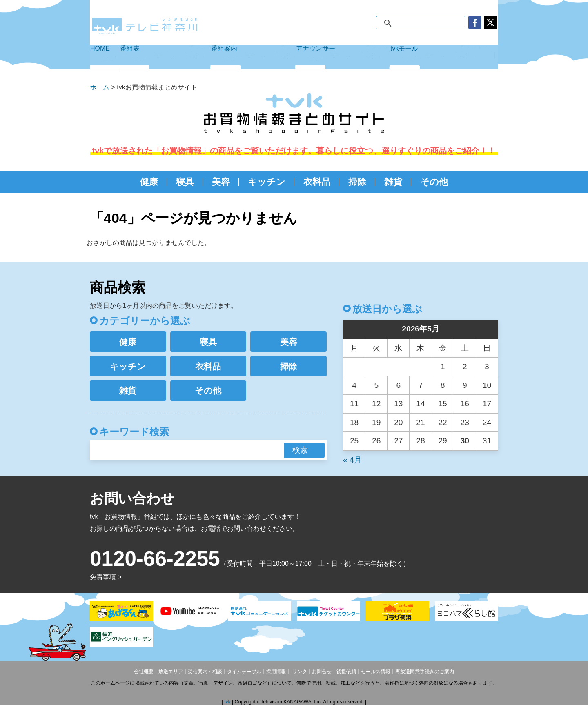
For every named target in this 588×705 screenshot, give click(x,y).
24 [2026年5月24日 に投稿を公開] (487, 422)
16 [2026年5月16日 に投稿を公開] (465, 404)
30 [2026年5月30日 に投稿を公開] (465, 441)
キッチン (267, 182)
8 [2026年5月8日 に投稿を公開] (443, 385)
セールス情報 (376, 672)
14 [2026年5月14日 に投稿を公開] (420, 404)
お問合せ (322, 672)
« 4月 (352, 460)
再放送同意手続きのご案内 (425, 672)
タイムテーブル (244, 672)
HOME (105, 57)
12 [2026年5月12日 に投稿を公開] (376, 404)
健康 (149, 182)
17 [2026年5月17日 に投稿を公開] (487, 404)
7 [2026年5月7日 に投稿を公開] (421, 385)
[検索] (429, 23)
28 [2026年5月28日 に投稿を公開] (420, 441)
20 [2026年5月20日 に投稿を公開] (398, 422)
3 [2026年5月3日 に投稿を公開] (487, 366)
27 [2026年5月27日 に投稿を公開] (398, 441)
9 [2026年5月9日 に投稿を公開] (465, 385)
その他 (434, 182)
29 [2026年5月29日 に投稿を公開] (442, 441)
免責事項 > (106, 577)
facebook (475, 22)
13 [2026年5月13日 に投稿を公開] (398, 404)
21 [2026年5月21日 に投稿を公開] (420, 422)
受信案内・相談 (205, 672)
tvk (228, 702)
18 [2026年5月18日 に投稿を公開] (354, 422)
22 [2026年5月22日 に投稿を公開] (442, 422)
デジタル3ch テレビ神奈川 (145, 26)
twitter (490, 22)
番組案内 (253, 57)
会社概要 (144, 672)
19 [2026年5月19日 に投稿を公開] (376, 422)
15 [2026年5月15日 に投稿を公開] (442, 404)
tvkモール (444, 57)
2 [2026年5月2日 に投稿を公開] (465, 366)
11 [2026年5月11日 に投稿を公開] (354, 404)
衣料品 (317, 182)
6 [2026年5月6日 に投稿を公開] (399, 385)
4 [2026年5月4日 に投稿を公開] (354, 385)
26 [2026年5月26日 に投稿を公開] (376, 441)
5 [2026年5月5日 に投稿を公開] (376, 385)
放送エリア (171, 672)
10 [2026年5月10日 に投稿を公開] (487, 385)
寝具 (185, 182)
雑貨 (393, 182)
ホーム (100, 87)
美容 (221, 182)
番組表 (165, 57)
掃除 (357, 182)
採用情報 (276, 672)
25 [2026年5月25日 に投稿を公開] (354, 441)
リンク (299, 672)
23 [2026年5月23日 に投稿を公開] (465, 422)
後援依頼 (346, 672)
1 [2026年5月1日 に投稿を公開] (443, 366)
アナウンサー (343, 57)
